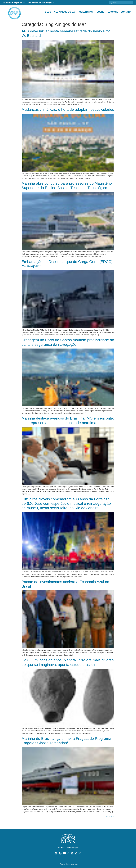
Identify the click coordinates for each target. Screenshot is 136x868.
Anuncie (113, 12)
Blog (48, 12)
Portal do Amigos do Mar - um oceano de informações (28, 3)
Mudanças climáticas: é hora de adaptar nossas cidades (68, 109)
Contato (126, 12)
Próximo (110, 816)
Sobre (101, 12)
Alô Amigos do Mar (65, 12)
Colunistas (87, 12)
